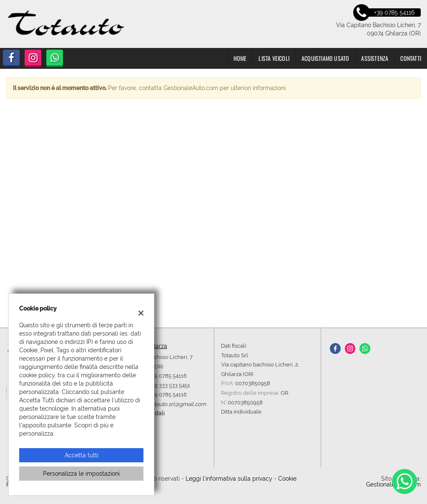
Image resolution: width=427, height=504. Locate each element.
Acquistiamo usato (325, 58)
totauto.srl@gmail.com (178, 404)
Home (240, 58)
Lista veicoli (274, 58)
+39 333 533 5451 (170, 385)
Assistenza (375, 58)
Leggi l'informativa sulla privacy (229, 479)
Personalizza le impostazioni (81, 474)
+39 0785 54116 (168, 376)
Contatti (411, 58)
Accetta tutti (82, 455)
